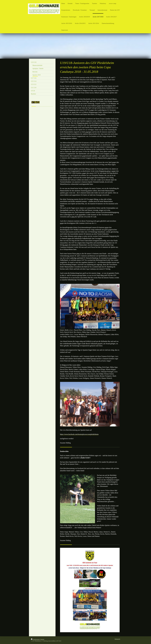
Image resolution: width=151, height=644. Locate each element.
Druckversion (35, 639)
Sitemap (42, 639)
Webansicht (117, 639)
